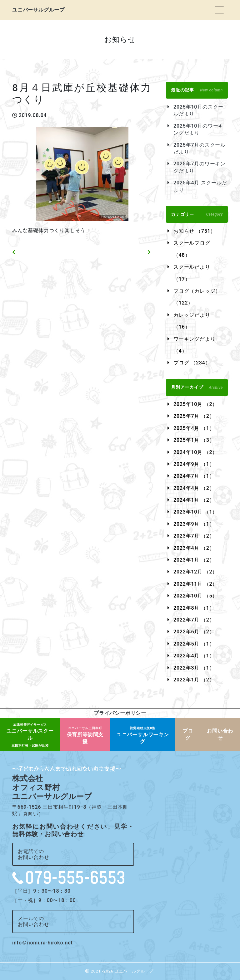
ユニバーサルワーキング (143, 735)
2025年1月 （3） (194, 440)
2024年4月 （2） (194, 488)
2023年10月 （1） (195, 512)
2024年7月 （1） (194, 476)
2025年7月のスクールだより (200, 148)
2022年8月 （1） (194, 608)
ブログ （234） (192, 363)
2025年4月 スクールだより (200, 186)
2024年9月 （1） (194, 464)
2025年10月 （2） (195, 404)
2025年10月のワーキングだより (198, 129)
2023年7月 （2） (194, 536)
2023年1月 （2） (194, 560)
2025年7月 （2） (194, 416)
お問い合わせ (220, 734)
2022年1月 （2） (194, 680)
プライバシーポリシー (120, 713)
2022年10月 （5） (195, 596)
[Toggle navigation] (219, 10)
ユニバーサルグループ (38, 10)
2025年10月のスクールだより (198, 110)
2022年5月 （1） (194, 644)
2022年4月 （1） (194, 656)
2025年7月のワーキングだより (200, 167)
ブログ (188, 734)
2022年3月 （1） (194, 668)
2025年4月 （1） (194, 428)
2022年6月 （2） (194, 632)
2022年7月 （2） (194, 620)
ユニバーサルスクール (30, 735)
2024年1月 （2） (194, 500)
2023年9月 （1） (194, 524)
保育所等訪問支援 (85, 735)
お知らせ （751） (195, 231)
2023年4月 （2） (194, 548)
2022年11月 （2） (195, 584)
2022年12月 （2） (195, 572)
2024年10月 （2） (195, 452)
